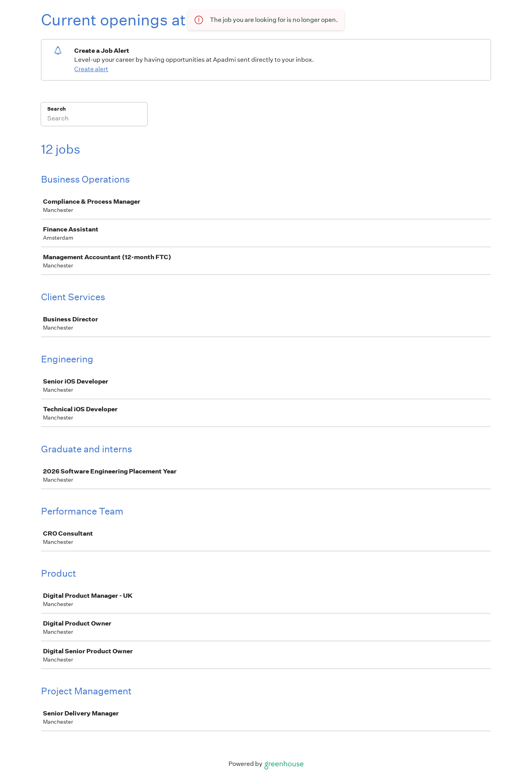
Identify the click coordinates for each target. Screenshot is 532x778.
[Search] (94, 119)
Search (56, 109)
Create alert (91, 69)
